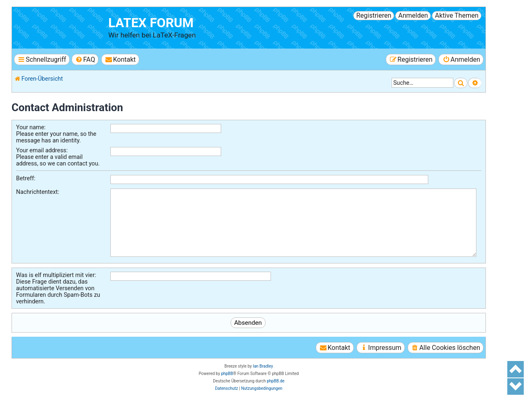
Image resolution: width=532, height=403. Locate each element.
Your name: (31, 127)
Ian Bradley (263, 366)
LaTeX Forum (151, 23)
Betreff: (26, 178)
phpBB (227, 374)
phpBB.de (276, 381)
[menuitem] (85, 59)
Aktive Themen (457, 15)
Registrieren (374, 15)
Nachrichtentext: (38, 192)
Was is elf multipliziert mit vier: (56, 275)
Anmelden (413, 15)
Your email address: (42, 150)
